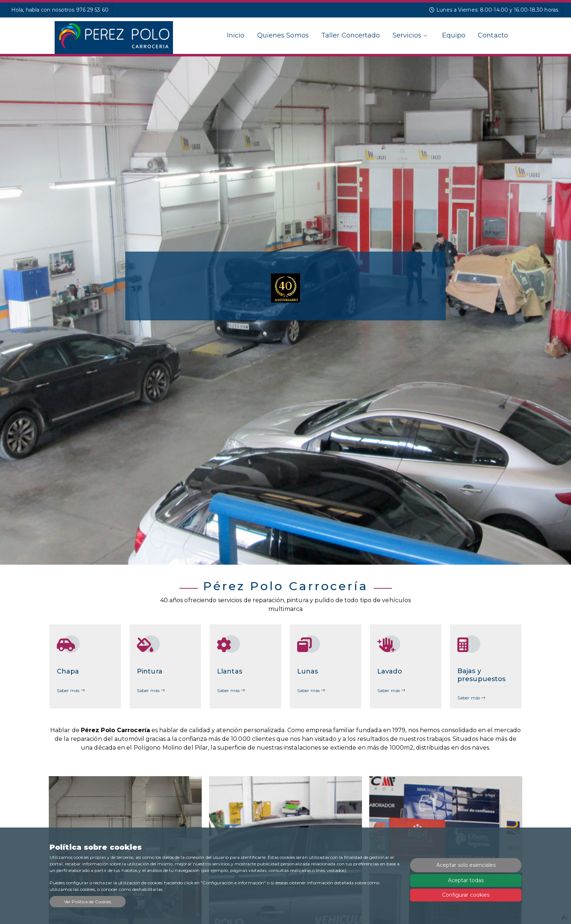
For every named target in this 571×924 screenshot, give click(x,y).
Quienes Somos (283, 35)
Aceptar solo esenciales (466, 865)
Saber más (71, 690)
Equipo (454, 35)
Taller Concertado (351, 35)
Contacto (493, 35)
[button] (43, 311)
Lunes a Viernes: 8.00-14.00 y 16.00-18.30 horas (494, 10)
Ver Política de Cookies (88, 902)
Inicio (236, 35)
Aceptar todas (466, 880)
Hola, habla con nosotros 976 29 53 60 (60, 10)
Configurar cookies (466, 895)
